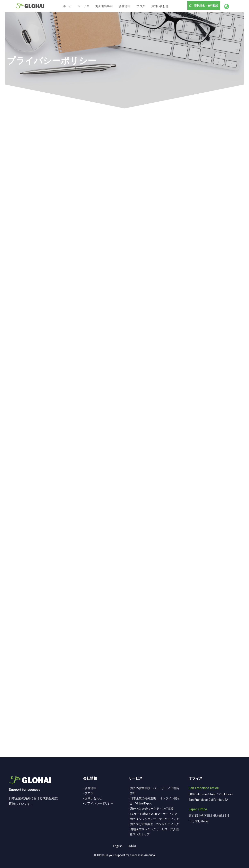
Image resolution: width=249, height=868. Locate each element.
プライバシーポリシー (52, 61)
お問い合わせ (160, 6)
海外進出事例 (104, 6)
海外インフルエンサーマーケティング (155, 819)
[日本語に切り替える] (132, 846)
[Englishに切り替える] (118, 846)
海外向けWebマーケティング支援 (152, 808)
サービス (84, 6)
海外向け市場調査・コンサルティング (155, 824)
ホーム (67, 6)
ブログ (141, 6)
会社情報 (124, 6)
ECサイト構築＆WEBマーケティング (154, 814)
